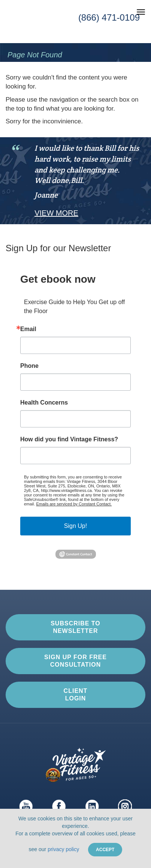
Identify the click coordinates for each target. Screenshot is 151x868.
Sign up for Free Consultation (75, 661)
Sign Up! (75, 526)
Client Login (76, 694)
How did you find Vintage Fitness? (69, 439)
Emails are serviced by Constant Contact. (74, 504)
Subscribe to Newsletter (75, 627)
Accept (105, 850)
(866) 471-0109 (109, 17)
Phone (29, 366)
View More (56, 213)
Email (28, 329)
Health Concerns (44, 403)
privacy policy (63, 849)
